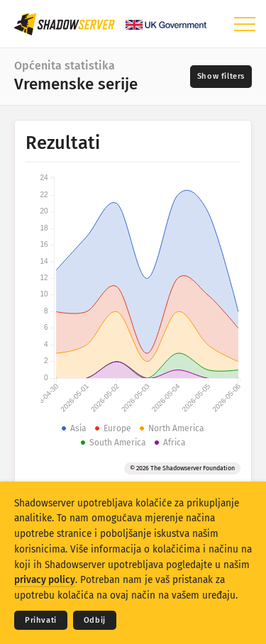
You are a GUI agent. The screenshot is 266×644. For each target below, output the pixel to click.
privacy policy (45, 580)
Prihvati (41, 620)
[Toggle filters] (221, 77)
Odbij (95, 620)
